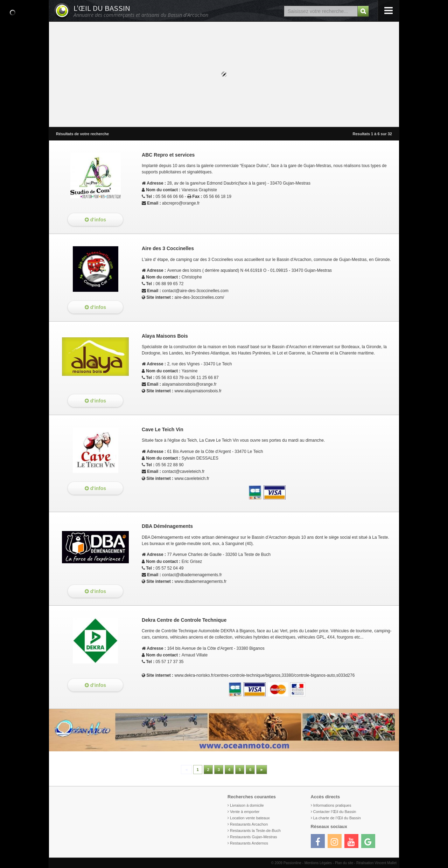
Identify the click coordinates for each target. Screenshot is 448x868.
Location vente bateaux (250, 818)
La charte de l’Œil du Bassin (337, 818)
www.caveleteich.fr (192, 478)
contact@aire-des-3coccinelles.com (195, 291)
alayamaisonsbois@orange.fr (189, 384)
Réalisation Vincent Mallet (376, 863)
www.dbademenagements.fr (200, 581)
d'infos (95, 220)
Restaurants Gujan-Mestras (254, 837)
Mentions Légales (318, 863)
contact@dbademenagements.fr (192, 575)
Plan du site (344, 863)
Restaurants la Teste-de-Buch (255, 831)
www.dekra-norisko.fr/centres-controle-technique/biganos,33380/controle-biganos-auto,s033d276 (264, 675)
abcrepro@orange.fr (181, 203)
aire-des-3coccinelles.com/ (199, 297)
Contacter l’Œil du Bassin (335, 812)
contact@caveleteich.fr (183, 471)
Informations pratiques (332, 805)
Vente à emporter (245, 812)
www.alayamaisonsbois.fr (198, 391)
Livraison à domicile (247, 805)
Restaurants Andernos (249, 843)
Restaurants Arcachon (249, 824)
